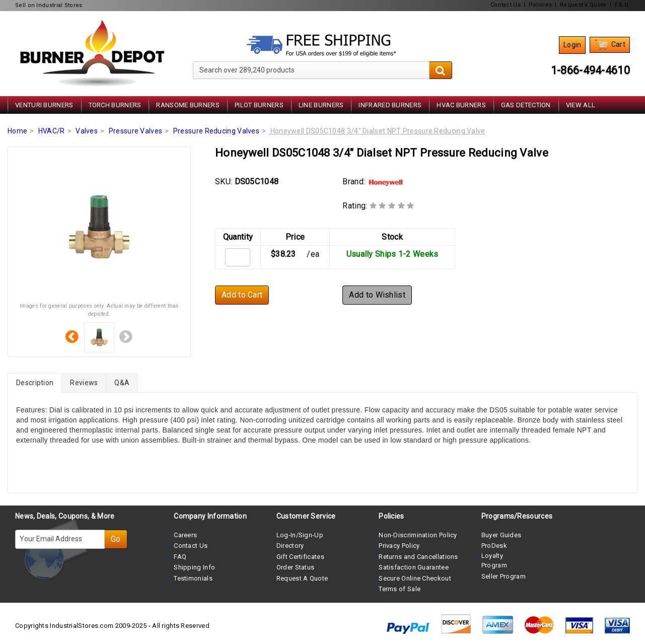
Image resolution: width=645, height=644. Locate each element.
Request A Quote (302, 578)
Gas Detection (526, 105)
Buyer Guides (501, 535)
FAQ (180, 557)
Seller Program (504, 576)
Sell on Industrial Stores (49, 5)
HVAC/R (52, 131)
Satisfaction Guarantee (414, 567)
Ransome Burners (188, 105)
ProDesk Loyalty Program (494, 555)
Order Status (296, 567)
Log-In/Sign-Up (300, 535)
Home (17, 131)
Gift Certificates (300, 557)
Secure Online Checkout (415, 578)
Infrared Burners (390, 105)
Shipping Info (194, 567)
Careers (185, 535)
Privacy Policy (399, 546)
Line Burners (321, 105)
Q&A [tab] (122, 383)
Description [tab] (35, 383)
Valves (87, 131)
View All (581, 105)
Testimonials (193, 578)
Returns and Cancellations (418, 557)
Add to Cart (242, 295)
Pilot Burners (259, 105)
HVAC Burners (461, 105)
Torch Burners (115, 105)
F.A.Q (622, 5)
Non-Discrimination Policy (418, 535)
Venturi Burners (44, 105)
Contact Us (506, 5)
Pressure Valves (136, 131)
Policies (540, 5)
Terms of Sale (400, 589)
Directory (290, 546)
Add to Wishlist (377, 295)
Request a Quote (583, 5)
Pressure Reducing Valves (216, 131)
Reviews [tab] (84, 383)
